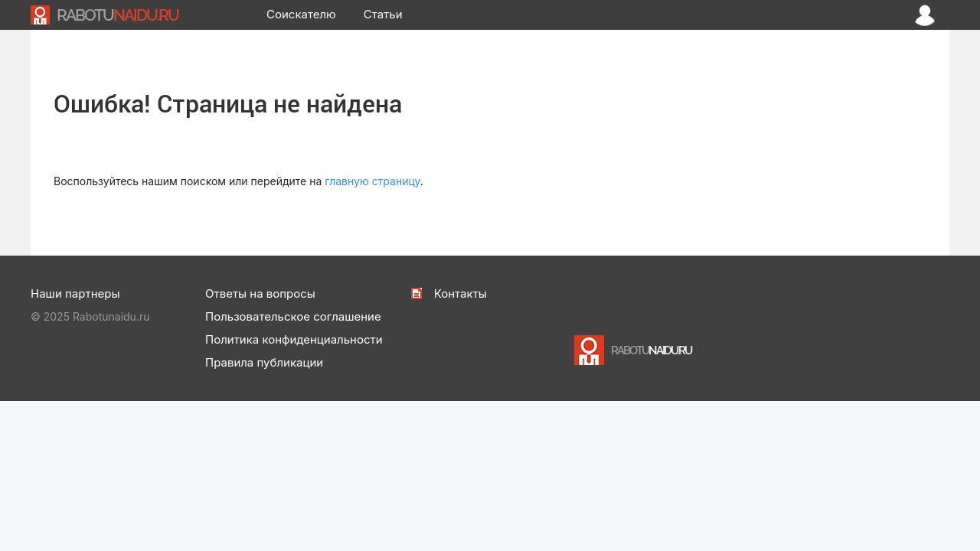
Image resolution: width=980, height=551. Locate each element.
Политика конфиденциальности (294, 339)
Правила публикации (264, 362)
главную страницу (372, 181)
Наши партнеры (75, 293)
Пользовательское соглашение (293, 316)
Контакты (461, 293)
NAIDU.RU (118, 15)
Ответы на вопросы (260, 293)
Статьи (383, 14)
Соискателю (301, 14)
